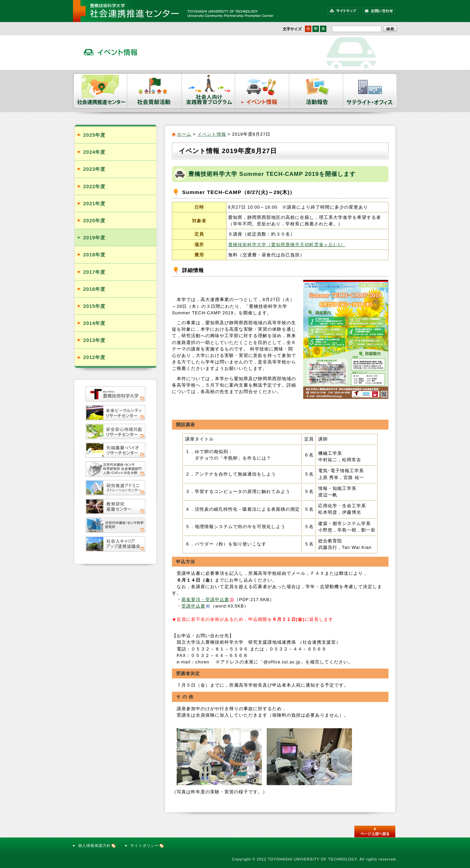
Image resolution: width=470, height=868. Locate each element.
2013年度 (94, 340)
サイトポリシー (147, 845)
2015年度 (94, 306)
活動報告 (316, 91)
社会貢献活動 (155, 91)
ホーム (184, 134)
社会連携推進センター (100, 91)
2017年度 (94, 272)
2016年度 (94, 289)
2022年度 (94, 186)
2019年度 (94, 238)
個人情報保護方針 (97, 845)
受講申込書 (193, 606)
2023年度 (94, 169)
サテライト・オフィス (370, 91)
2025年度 (94, 135)
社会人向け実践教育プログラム (208, 91)
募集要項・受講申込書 (205, 600)
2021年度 (94, 204)
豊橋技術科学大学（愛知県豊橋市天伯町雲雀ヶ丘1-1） (287, 245)
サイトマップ (343, 11)
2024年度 (94, 152)
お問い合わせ (379, 11)
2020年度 (94, 221)
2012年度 (94, 357)
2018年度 (94, 255)
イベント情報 (262, 91)
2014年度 (94, 323)
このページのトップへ (375, 832)
